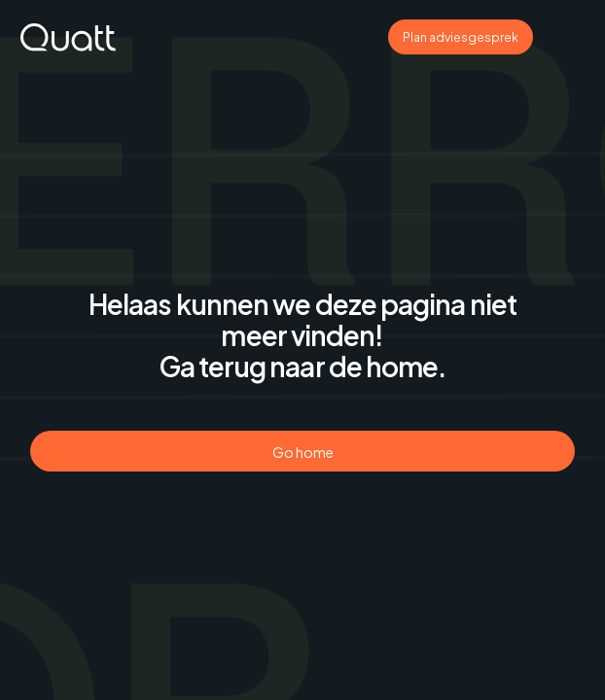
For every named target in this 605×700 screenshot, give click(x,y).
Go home (303, 452)
